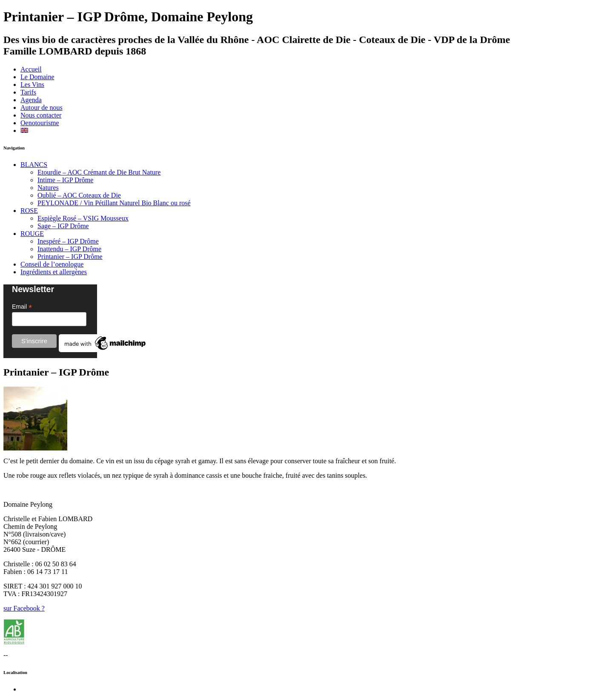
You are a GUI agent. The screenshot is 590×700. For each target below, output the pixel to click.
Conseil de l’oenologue (52, 264)
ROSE (29, 211)
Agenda (31, 100)
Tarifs (28, 92)
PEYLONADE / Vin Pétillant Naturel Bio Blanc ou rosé (114, 203)
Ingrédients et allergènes (54, 272)
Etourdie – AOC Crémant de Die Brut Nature (99, 172)
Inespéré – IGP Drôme (68, 241)
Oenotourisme (40, 123)
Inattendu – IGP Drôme (69, 249)
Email (22, 307)
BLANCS (34, 165)
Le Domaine (37, 77)
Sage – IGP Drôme (63, 226)
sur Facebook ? (24, 608)
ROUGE (32, 234)
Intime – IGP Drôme (65, 180)
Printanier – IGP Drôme (70, 257)
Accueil (31, 69)
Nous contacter (41, 115)
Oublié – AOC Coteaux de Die (79, 195)
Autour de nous (42, 108)
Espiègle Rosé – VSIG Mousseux (83, 218)
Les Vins (32, 85)
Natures (48, 188)
